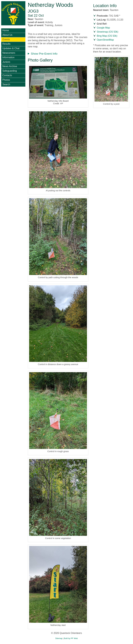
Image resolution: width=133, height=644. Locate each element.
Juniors (6, 62)
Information (8, 57)
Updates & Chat (11, 48)
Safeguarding (10, 71)
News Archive (10, 66)
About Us (7, 35)
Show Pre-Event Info (44, 54)
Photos (6, 80)
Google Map (103, 28)
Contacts (7, 75)
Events (6, 39)
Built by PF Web (71, 638)
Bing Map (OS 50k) (107, 36)
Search (6, 84)
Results (6, 44)
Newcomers (9, 53)
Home (6, 30)
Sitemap (59, 638)
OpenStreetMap (105, 40)
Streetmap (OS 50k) (107, 32)
